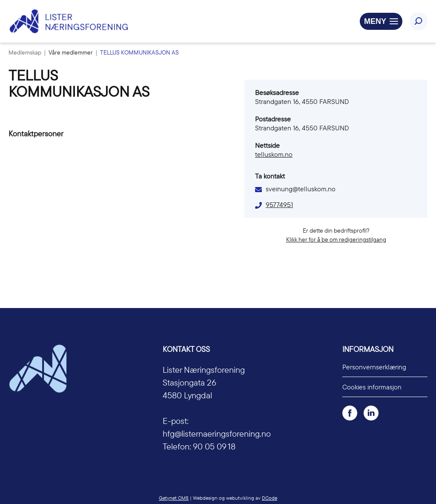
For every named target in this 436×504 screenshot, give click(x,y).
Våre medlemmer (71, 52)
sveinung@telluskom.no (301, 189)
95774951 (279, 204)
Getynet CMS (174, 498)
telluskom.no (274, 154)
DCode (270, 498)
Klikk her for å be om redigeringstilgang (336, 239)
